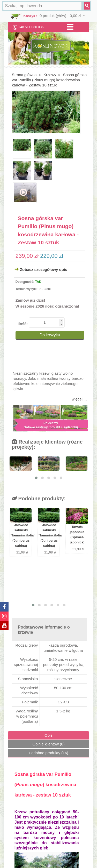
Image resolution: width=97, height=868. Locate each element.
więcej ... (79, 399)
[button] (36, 478)
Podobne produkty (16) (48, 753)
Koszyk (29, 16)
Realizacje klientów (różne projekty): (47, 444)
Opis (48, 735)
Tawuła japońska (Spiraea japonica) (77, 535)
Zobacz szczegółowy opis (44, 270)
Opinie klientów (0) (48, 744)
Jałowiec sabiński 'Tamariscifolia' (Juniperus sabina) (21, 535)
